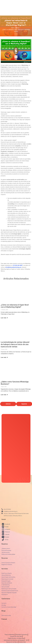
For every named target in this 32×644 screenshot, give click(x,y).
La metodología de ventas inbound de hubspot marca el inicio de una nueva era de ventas (15, 344)
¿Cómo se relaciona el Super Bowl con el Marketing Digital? (15, 306)
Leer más (4, 318)
